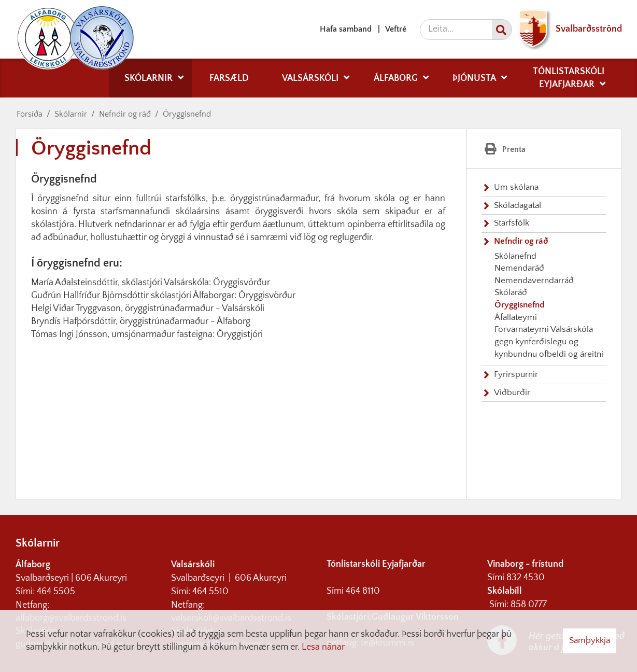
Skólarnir (71, 114)
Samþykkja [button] (590, 640)
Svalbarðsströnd (567, 29)
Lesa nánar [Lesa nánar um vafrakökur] (323, 647)
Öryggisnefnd (187, 114)
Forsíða (30, 114)
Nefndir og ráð (125, 114)
